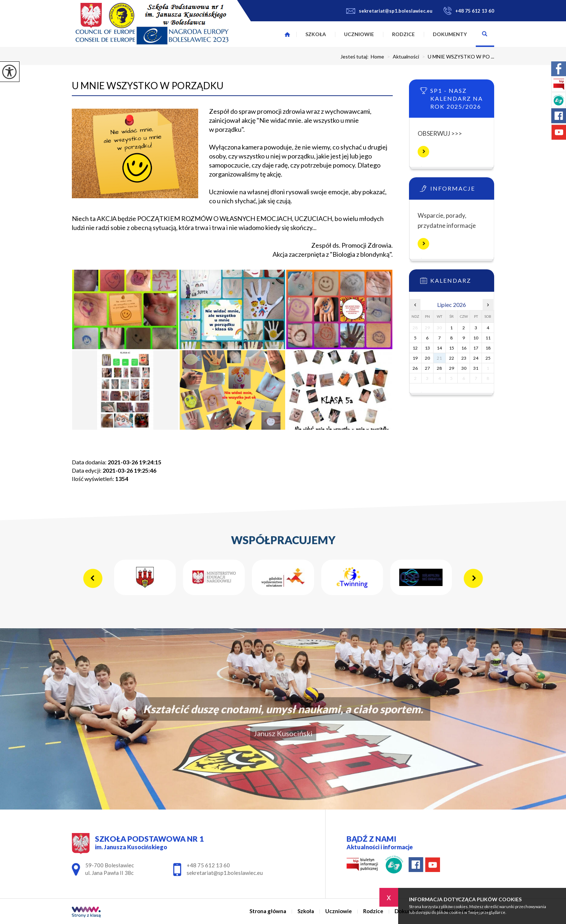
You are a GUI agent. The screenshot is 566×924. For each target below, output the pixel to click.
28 (439, 368)
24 (476, 358)
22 (452, 358)
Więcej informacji (423, 152)
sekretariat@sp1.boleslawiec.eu (389, 11)
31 (476, 368)
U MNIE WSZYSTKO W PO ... (457, 57)
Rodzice (403, 34)
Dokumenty (450, 34)
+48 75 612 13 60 (469, 11)
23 (464, 358)
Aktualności (402, 57)
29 (452, 368)
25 (488, 358)
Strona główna (287, 34)
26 (415, 368)
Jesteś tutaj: (356, 57)
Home (377, 57)
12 (415, 348)
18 (488, 348)
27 (427, 368)
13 (427, 348)
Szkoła (316, 34)
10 (476, 338)
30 (464, 368)
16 (464, 348)
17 (476, 348)
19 (415, 358)
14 (439, 348)
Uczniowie (359, 34)
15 (452, 348)
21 (439, 358)
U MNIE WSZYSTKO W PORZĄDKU (148, 86)
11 (488, 338)
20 (427, 358)
